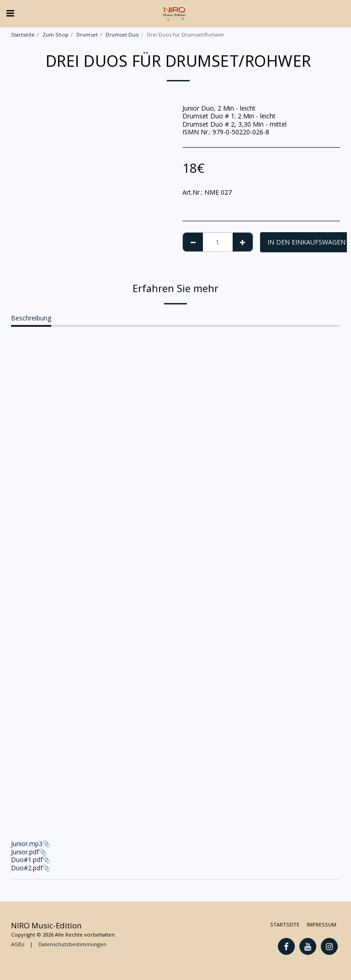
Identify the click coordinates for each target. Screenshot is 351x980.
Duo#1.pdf (27, 860)
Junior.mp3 (175, 761)
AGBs (18, 944)
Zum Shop (56, 35)
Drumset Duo (122, 35)
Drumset (87, 35)
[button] (10, 13)
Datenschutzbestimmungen (72, 944)
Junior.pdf (25, 852)
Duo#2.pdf (27, 868)
